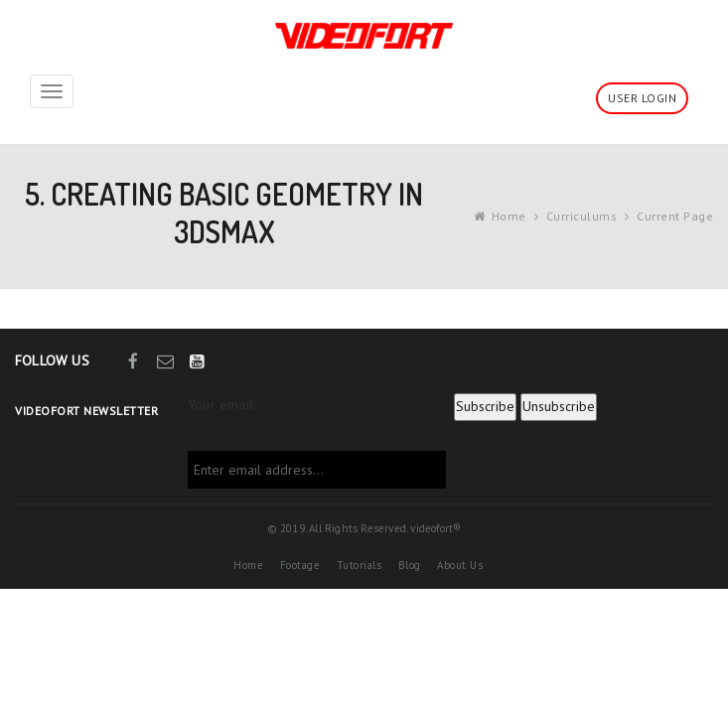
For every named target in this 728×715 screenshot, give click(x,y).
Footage (300, 565)
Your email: (221, 404)
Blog (410, 565)
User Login (642, 98)
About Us (460, 565)
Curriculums (582, 216)
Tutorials (360, 565)
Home (509, 216)
